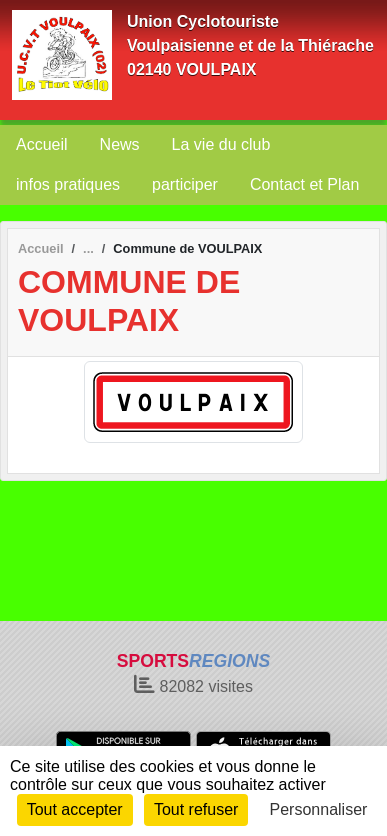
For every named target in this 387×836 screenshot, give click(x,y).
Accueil (42, 144)
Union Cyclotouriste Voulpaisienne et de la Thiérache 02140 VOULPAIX (250, 45)
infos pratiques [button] (68, 184)
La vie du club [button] (221, 144)
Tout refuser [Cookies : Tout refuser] (196, 809)
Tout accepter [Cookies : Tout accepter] (75, 809)
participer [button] (185, 184)
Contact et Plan (304, 184)
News (120, 144)
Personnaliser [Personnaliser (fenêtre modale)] (319, 809)
